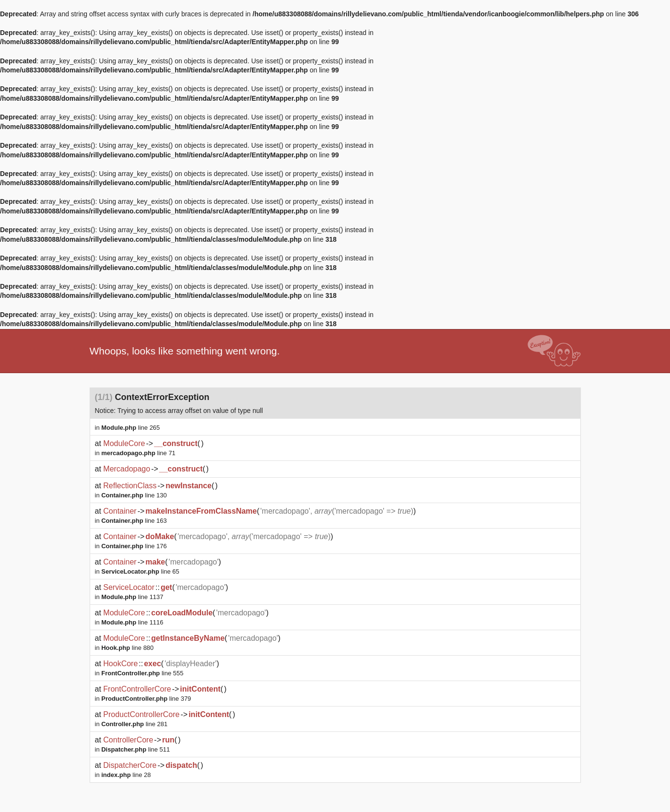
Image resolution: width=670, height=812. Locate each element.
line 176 (134, 546)
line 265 (130, 428)
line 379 (146, 699)
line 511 (135, 749)
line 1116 (132, 622)
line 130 (134, 495)
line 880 (127, 648)
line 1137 (132, 597)
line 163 (134, 521)
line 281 (134, 724)
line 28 (126, 775)
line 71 (138, 453)
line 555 (142, 673)
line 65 (140, 571)
